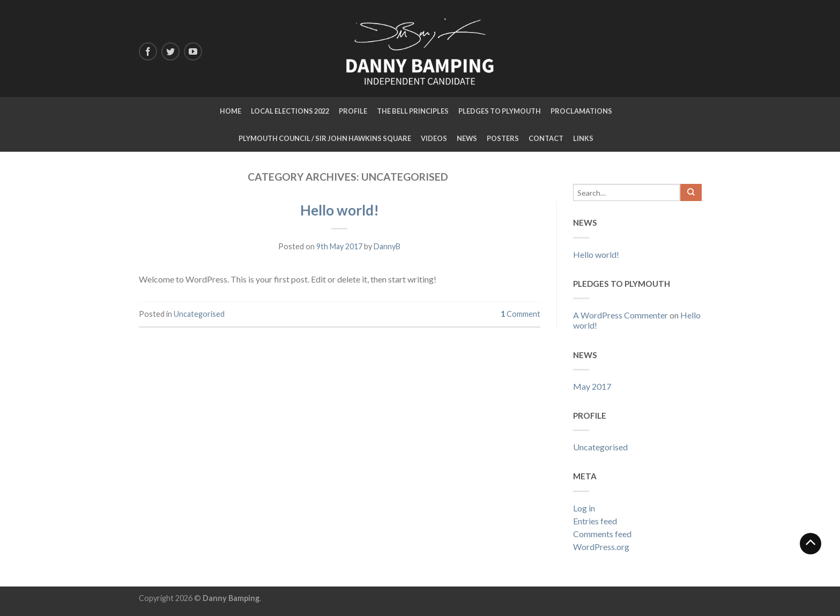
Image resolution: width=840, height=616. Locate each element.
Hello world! (340, 210)
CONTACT (546, 138)
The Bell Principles (413, 111)
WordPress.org (601, 547)
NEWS (467, 138)
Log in (584, 508)
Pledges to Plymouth (500, 111)
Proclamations (581, 111)
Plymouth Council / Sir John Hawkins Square (325, 138)
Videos (434, 138)
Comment (521, 314)
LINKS (583, 138)
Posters (503, 138)
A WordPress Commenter (620, 315)
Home (231, 111)
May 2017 (592, 386)
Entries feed (595, 521)
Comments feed (602, 534)
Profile (353, 111)
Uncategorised (199, 314)
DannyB (387, 246)
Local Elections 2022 (290, 111)
